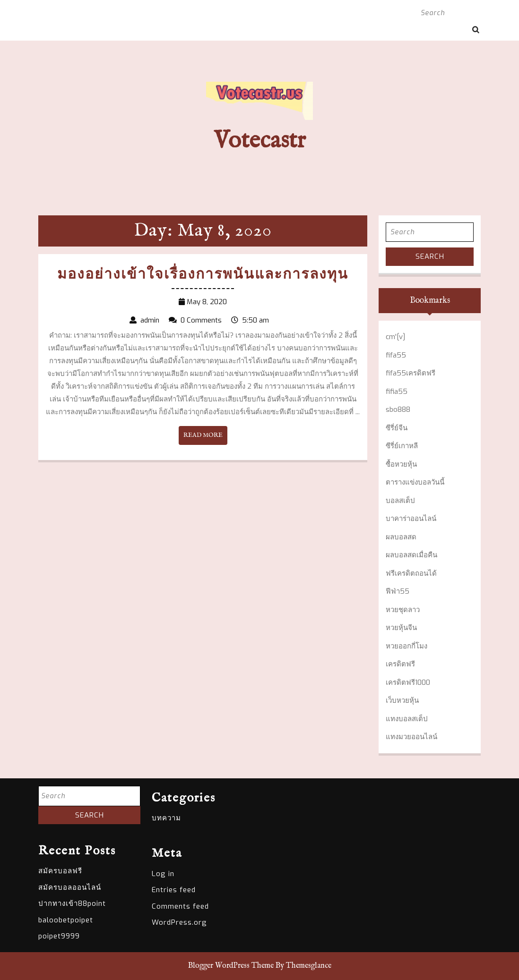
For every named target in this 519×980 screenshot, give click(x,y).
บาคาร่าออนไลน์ (411, 519)
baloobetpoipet (66, 920)
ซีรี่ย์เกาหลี (402, 446)
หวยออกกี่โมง (407, 646)
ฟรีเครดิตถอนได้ (411, 573)
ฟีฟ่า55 (398, 591)
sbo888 (398, 409)
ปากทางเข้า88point (72, 903)
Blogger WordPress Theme (231, 966)
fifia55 (397, 392)
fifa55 (396, 355)
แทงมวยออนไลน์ (411, 737)
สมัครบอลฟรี (60, 871)
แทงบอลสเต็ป (407, 719)
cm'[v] (395, 337)
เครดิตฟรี (400, 664)
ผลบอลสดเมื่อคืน (411, 555)
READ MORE (205, 438)
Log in (163, 874)
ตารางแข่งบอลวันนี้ (415, 482)
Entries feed (174, 890)
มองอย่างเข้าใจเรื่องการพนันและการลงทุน (203, 275)
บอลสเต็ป (400, 501)
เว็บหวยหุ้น (402, 700)
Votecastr (260, 141)
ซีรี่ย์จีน (397, 428)
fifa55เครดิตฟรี (411, 373)
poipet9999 (59, 936)
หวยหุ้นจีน (401, 628)
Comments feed (180, 906)
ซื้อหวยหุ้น (401, 464)
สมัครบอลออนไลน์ (70, 887)
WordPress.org (179, 922)
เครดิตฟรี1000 (408, 682)
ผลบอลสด (401, 537)
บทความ (166, 818)
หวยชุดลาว (403, 610)
